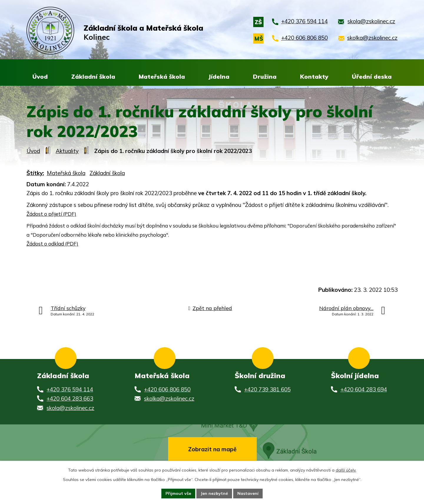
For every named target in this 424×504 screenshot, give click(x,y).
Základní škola (107, 174)
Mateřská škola (66, 174)
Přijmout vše (178, 493)
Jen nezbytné (214, 493)
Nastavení (248, 493)
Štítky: (35, 174)
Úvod (33, 151)
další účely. (346, 470)
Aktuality (67, 151)
